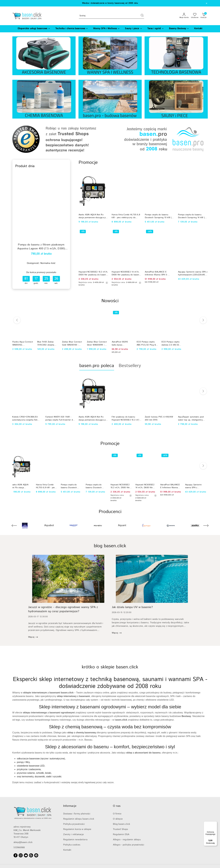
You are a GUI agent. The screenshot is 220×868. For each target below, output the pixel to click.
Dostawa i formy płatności (77, 814)
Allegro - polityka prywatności (129, 845)
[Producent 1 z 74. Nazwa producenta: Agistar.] (25, 526)
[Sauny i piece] (133, 29)
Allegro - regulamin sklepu (127, 840)
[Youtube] (26, 855)
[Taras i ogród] (156, 29)
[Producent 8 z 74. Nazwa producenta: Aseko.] (195, 526)
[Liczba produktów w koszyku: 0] (204, 16)
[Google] (31, 855)
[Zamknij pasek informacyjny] (206, 3)
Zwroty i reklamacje (74, 834)
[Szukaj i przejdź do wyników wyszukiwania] (142, 16)
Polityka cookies (72, 845)
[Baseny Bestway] (179, 29)
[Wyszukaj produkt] (112, 16)
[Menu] (215, 823)
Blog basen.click (122, 824)
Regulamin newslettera (75, 840)
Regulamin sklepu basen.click (79, 819)
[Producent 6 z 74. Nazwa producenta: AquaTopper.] (146, 526)
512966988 (19, 848)
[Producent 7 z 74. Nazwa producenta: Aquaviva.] (171, 526)
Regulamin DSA (121, 834)
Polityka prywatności (74, 824)
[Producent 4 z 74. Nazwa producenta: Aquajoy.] (98, 526)
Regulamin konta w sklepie (77, 829)
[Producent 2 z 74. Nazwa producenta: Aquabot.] (49, 526)
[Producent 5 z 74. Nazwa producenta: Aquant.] (122, 526)
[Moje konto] (184, 16)
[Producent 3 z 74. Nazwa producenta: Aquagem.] (74, 526)
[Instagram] (21, 855)
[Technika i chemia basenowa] (72, 29)
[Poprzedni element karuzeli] (14, 526)
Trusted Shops (120, 829)
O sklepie (118, 819)
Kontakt (67, 850)
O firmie (117, 814)
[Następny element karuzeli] (206, 526)
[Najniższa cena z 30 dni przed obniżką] (107, 283)
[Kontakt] (198, 29)
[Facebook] (16, 855)
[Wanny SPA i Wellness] (106, 29)
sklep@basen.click (23, 842)
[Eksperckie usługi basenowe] (34, 29)
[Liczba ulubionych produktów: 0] (195, 16)
